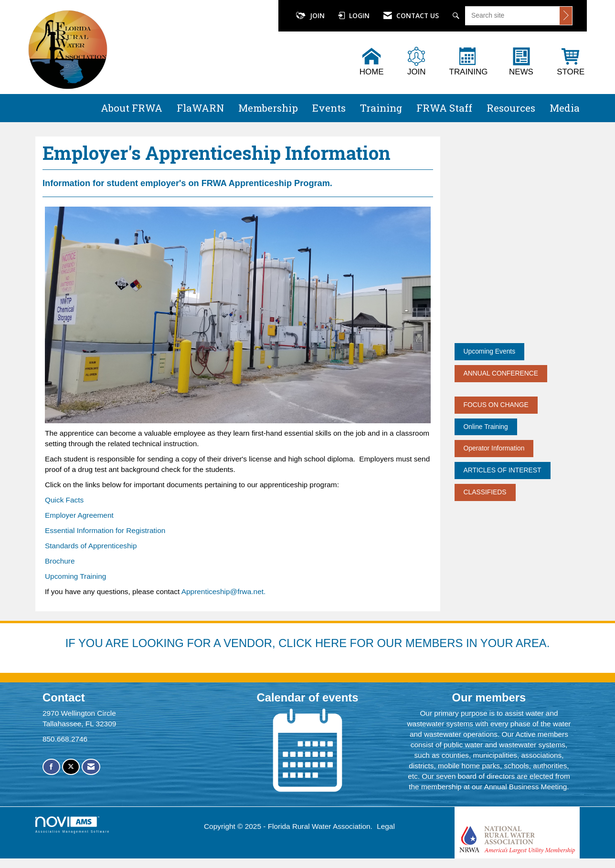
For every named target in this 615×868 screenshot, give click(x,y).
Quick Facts (64, 500)
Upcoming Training (75, 576)
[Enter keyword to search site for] (513, 15)
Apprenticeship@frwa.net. (223, 591)
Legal (386, 826)
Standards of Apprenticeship (91, 546)
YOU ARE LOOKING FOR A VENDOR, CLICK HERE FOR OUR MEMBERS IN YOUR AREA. (314, 643)
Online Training (486, 427)
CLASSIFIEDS (485, 492)
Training (381, 108)
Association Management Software (73, 825)
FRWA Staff (444, 108)
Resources (511, 108)
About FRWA (132, 108)
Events (329, 108)
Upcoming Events (490, 351)
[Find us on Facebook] (51, 767)
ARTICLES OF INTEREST (503, 470)
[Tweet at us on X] (71, 767)
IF (72, 643)
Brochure (60, 561)
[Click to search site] (566, 16)
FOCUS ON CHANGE (496, 405)
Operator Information (494, 448)
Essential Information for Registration (105, 530)
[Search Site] (457, 16)
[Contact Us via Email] (91, 767)
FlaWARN (200, 108)
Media (565, 108)
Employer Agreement (79, 515)
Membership (268, 108)
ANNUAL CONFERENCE (501, 373)
